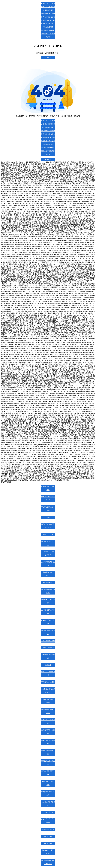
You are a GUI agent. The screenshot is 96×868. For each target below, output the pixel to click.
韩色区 (48, 517)
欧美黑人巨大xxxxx (48, 535)
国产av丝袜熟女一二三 (48, 543)
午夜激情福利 (48, 836)
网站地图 (48, 160)
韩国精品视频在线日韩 (48, 732)
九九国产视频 (48, 843)
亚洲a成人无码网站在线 (48, 783)
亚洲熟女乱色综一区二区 (48, 793)
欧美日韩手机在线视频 (48, 622)
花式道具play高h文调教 (48, 721)
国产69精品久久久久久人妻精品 (48, 862)
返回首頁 (48, 58)
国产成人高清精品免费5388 (48, 591)
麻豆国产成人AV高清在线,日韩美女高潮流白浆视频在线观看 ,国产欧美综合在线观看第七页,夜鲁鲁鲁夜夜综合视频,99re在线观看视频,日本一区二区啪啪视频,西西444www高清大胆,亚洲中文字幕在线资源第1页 (48, 20)
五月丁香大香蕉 (48, 812)
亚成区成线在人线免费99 (48, 509)
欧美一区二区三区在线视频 (48, 821)
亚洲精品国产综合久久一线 (48, 701)
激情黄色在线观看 (48, 829)
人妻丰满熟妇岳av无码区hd (48, 574)
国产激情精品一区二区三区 (48, 711)
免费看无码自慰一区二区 (48, 564)
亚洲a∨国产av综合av (48, 648)
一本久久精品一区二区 (48, 752)
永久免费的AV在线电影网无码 (48, 691)
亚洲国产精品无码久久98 (48, 488)
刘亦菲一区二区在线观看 (48, 773)
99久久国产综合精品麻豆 (48, 742)
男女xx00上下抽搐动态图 (48, 673)
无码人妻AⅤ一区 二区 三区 (48, 852)
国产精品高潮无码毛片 (48, 632)
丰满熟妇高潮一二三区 (48, 763)
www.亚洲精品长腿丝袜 (48, 804)
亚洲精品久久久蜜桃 (48, 682)
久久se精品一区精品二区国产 (48, 553)
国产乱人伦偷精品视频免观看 (48, 526)
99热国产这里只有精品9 (48, 656)
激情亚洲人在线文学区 (48, 601)
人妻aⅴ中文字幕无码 (48, 641)
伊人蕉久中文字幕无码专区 (48, 498)
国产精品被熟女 (48, 583)
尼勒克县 (48, 665)
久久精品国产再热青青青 (48, 612)
